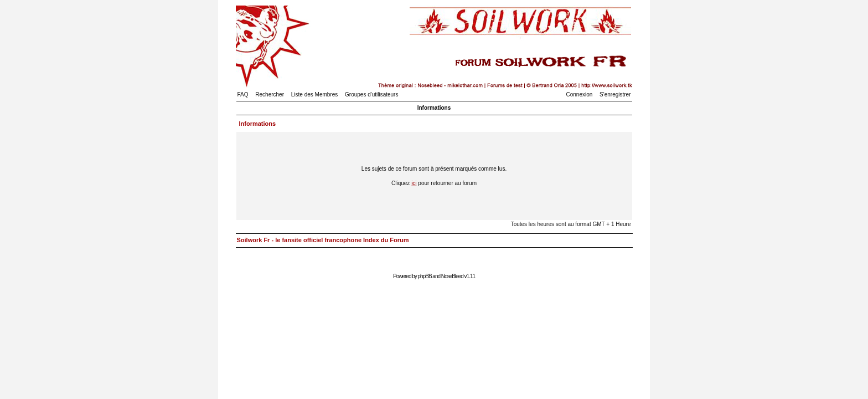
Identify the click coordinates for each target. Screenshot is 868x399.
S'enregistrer (615, 94)
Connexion (580, 94)
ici (414, 183)
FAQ (243, 94)
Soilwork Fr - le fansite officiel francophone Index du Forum (323, 240)
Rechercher (270, 94)
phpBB (425, 276)
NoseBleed (452, 276)
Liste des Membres (314, 94)
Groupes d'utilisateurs (371, 94)
